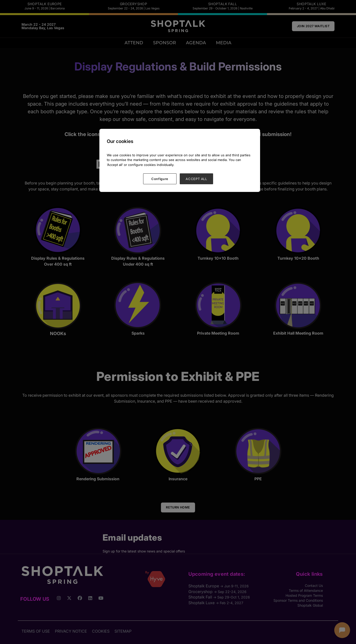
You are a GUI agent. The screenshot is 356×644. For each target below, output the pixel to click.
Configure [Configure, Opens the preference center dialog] (160, 179)
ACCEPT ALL (196, 179)
